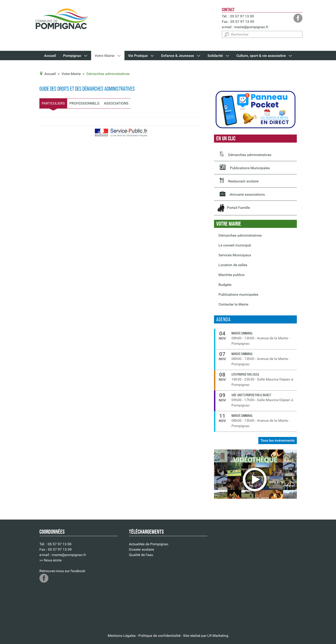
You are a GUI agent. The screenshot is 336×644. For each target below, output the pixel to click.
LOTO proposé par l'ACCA (245, 374)
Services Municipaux (235, 255)
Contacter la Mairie (233, 304)
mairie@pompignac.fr (251, 27)
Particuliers (53, 103)
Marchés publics (231, 275)
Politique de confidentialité (159, 636)
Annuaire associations (242, 194)
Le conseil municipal (235, 245)
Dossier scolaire (141, 549)
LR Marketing (218, 636)
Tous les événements (278, 440)
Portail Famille (234, 208)
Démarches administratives (245, 154)
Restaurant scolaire (239, 180)
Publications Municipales (245, 167)
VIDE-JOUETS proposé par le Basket (251, 395)
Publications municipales (238, 294)
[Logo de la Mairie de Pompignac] (62, 20)
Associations (116, 103)
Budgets (225, 285)
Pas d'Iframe (258, 576)
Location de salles (233, 265)
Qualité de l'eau (141, 555)
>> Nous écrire (50, 560)
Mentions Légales (122, 636)
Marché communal (242, 333)
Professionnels (84, 103)
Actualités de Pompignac (149, 544)
